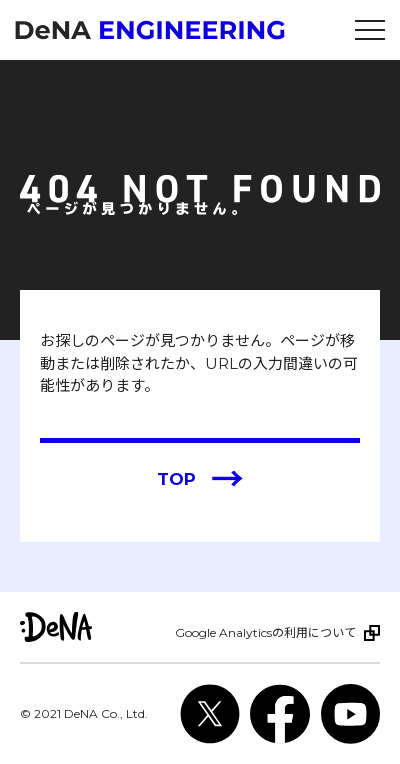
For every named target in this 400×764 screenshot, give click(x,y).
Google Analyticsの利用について (265, 632)
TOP (200, 480)
